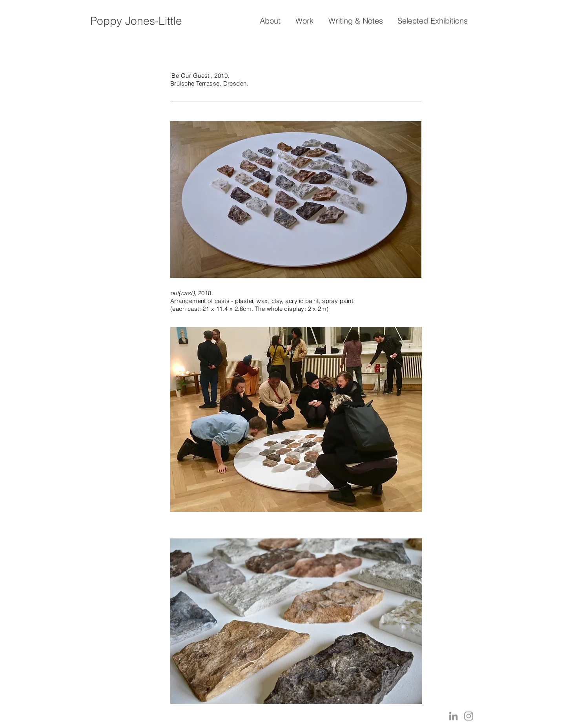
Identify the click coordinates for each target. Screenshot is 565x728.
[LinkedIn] (453, 716)
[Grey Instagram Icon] (469, 716)
